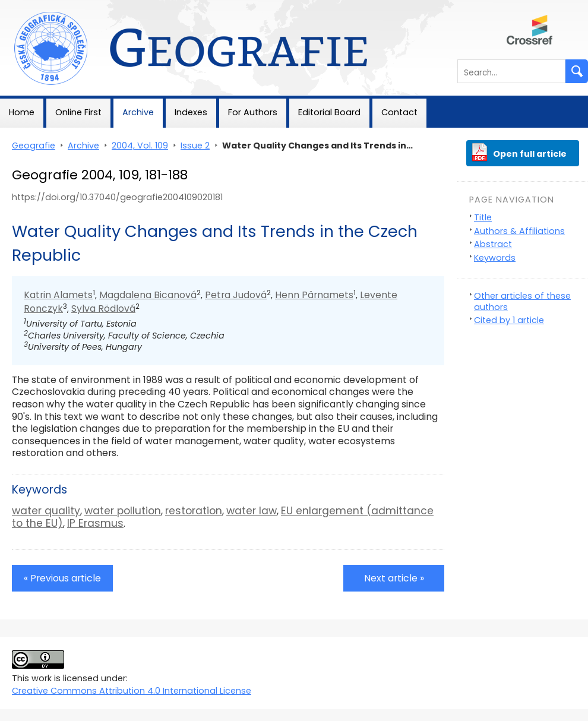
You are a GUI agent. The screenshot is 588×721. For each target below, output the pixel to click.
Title (483, 217)
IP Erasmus (95, 523)
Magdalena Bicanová (148, 295)
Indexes (191, 112)
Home (22, 112)
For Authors (253, 112)
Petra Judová (236, 295)
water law (252, 511)
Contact (399, 112)
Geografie (22, 6)
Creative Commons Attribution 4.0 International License (132, 691)
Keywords (495, 258)
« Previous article (62, 578)
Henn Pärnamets (314, 295)
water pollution (123, 511)
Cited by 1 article (509, 320)
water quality (46, 511)
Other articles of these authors (522, 301)
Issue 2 (195, 146)
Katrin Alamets (58, 295)
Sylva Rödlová (103, 309)
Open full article (530, 154)
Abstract (493, 244)
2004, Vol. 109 (140, 146)
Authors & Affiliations (519, 231)
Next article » (394, 578)
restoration (194, 511)
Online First (78, 112)
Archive (138, 112)
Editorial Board (329, 112)
